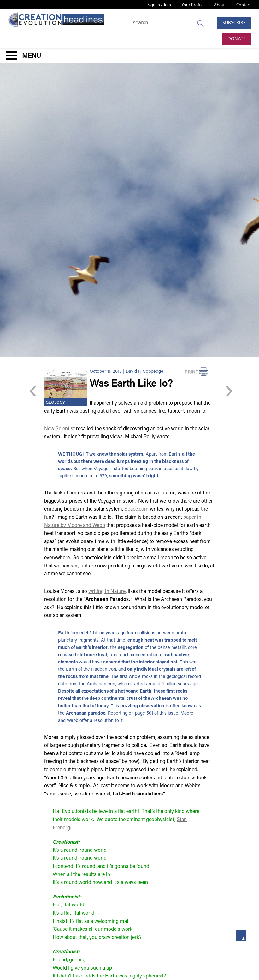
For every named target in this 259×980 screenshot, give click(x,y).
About (220, 5)
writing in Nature (107, 592)
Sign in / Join (159, 5)
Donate (237, 39)
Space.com (136, 509)
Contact (244, 5)
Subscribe (234, 23)
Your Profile (192, 5)
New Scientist (59, 429)
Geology (55, 403)
